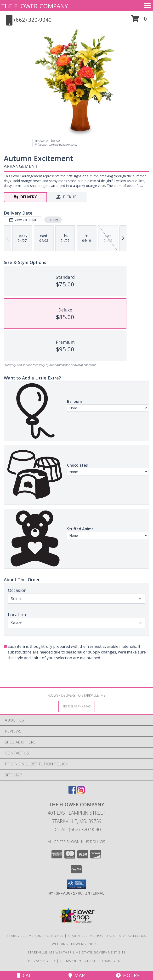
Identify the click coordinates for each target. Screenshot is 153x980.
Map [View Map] (77, 975)
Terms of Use (113, 961)
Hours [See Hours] (128, 975)
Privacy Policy (42, 961)
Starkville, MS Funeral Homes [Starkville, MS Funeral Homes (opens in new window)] (35, 936)
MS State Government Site (101, 952)
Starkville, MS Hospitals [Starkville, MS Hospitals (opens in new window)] (91, 936)
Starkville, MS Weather (50, 952)
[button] (139, 20)
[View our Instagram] (81, 792)
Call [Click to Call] (26, 975)
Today (53, 220)
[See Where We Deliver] (77, 706)
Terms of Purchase (78, 961)
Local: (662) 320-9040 (77, 830)
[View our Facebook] (72, 792)
